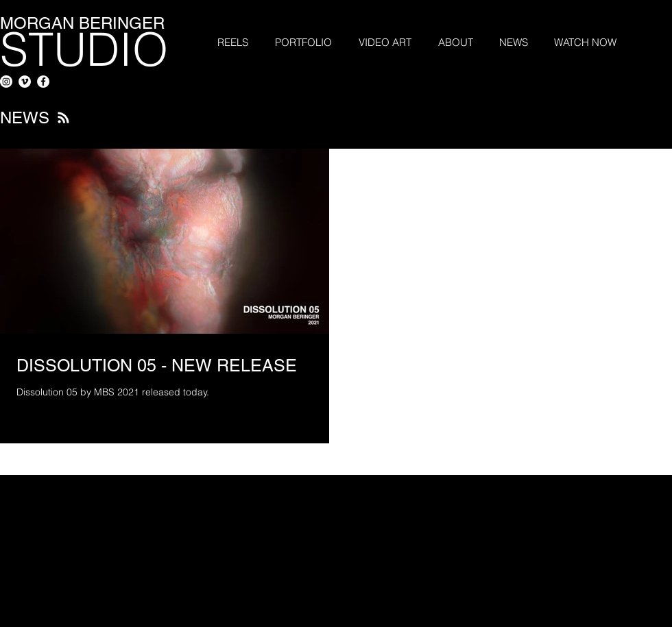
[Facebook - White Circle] (43, 82)
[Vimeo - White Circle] (25, 82)
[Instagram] (6, 82)
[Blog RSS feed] (63, 118)
